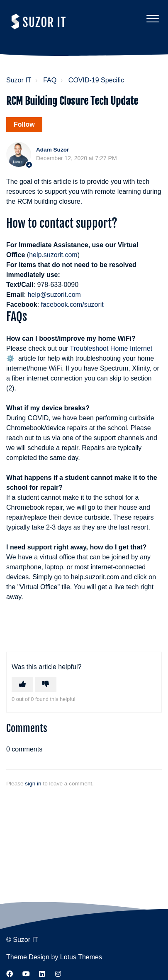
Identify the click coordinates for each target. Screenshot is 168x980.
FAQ (50, 80)
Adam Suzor (52, 150)
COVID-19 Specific (96, 80)
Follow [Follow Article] (24, 124)
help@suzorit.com (54, 295)
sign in (33, 784)
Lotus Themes (81, 957)
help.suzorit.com (53, 255)
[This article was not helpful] (46, 684)
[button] (152, 18)
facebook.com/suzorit (72, 305)
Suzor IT (19, 80)
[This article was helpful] (22, 684)
